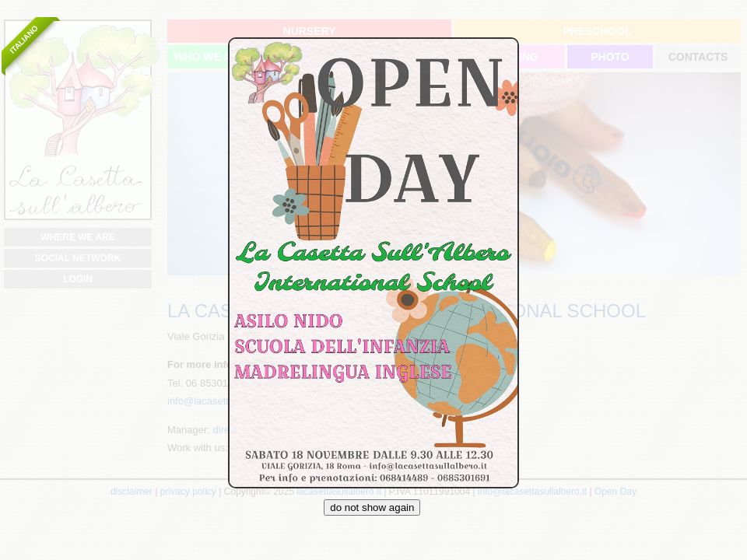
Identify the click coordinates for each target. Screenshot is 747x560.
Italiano (24, 39)
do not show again (372, 507)
